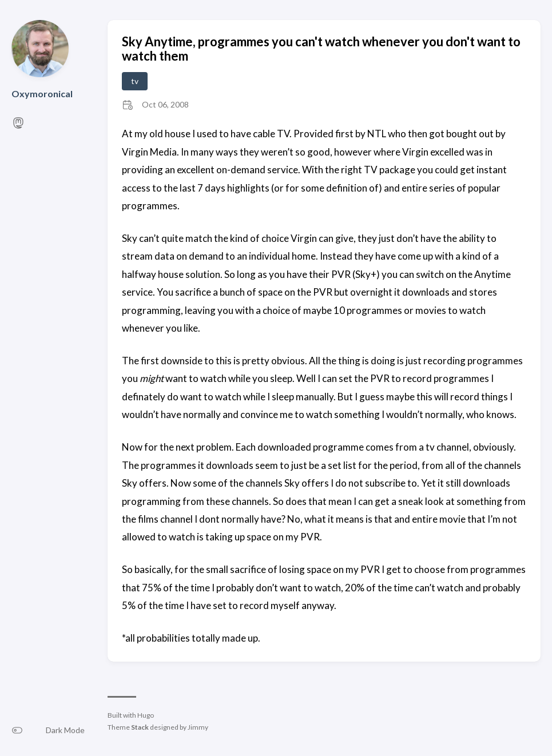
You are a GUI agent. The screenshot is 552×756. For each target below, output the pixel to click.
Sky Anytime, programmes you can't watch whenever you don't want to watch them (321, 49)
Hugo (146, 715)
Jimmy (198, 727)
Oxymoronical (42, 93)
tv (135, 81)
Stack (140, 727)
